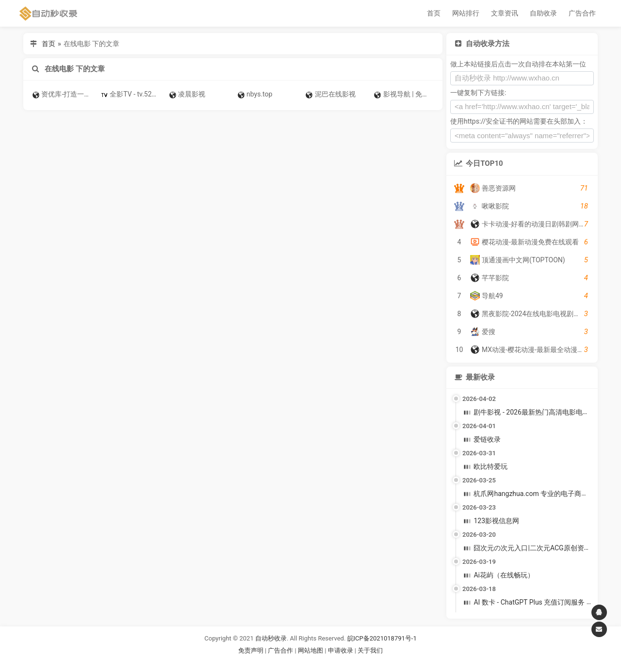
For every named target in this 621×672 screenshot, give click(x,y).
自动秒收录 (271, 638)
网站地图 (311, 650)
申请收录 (341, 650)
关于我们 (370, 650)
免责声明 (251, 650)
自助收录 (543, 13)
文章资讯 (505, 13)
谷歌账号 (291, 662)
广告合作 (582, 13)
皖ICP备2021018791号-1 (382, 638)
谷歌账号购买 (324, 662)
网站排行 (466, 13)
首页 (434, 13)
